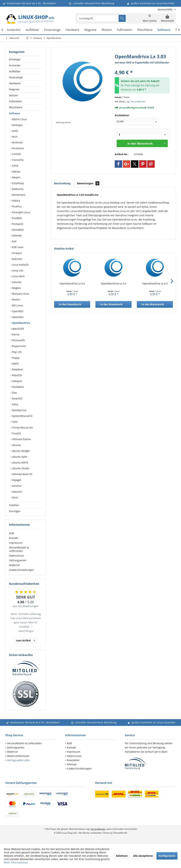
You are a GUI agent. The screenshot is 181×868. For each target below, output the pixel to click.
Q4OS (15, 364)
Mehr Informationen (16, 862)
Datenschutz (16, 556)
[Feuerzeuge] (52, 30)
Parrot (15, 334)
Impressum (16, 543)
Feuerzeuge (16, 77)
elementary (18, 195)
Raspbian (17, 369)
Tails (14, 422)
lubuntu (16, 282)
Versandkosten (98, 829)
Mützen (14, 95)
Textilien (14, 505)
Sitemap (72, 764)
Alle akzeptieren (143, 856)
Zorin (15, 497)
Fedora (16, 201)
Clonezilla (17, 160)
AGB (11, 533)
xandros (16, 486)
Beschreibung (62, 183)
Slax (14, 393)
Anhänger (15, 59)
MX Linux (17, 305)
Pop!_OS (16, 352)
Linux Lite (17, 270)
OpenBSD (17, 311)
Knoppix (17, 253)
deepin (16, 177)
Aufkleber (15, 71)
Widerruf (14, 565)
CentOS (16, 154)
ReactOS (17, 375)
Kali (14, 241)
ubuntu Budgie (21, 451)
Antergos (17, 125)
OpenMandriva (21, 323)
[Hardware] (72, 30)
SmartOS (17, 398)
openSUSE (18, 329)
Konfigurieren (167, 856)
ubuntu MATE (20, 462)
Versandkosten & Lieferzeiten (19, 549)
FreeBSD (17, 218)
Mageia (16, 288)
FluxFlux (16, 206)
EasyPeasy (18, 183)
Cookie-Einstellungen (21, 570)
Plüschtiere (16, 107)
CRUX (15, 166)
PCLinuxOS (18, 340)
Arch (14, 137)
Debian (16, 172)
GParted (16, 236)
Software (14, 113)
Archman (17, 142)
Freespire (17, 224)
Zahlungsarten (18, 560)
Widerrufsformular (18, 756)
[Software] (164, 30)
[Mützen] (107, 30)
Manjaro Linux (20, 294)
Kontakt (14, 538)
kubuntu (17, 259)
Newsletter (73, 760)
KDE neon (17, 247)
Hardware (15, 83)
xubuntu (17, 492)
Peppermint (19, 346)
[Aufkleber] (32, 30)
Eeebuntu (17, 189)
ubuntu (16, 445)
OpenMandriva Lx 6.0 (72, 283)
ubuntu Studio (20, 468)
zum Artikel (26, 640)
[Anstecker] (14, 30)
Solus (15, 404)
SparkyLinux (19, 410)
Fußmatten (15, 101)
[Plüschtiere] (145, 30)
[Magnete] (90, 30)
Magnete (14, 89)
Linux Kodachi (20, 265)
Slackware (18, 387)
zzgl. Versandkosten (135, 101)
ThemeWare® (120, 833)
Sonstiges (15, 511)
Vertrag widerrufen (18, 760)
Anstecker (15, 65)
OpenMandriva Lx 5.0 (114, 283)
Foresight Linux (21, 212)
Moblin (16, 300)
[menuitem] (165, 9)
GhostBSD (17, 230)
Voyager (16, 480)
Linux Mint (18, 276)
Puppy (15, 358)
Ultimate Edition (21, 439)
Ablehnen (122, 856)
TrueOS (16, 433)
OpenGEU (17, 317)
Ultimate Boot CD (22, 474)
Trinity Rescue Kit (22, 428)
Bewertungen (88, 183)
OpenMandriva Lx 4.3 (155, 283)
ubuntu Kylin (19, 457)
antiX (15, 131)
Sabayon (17, 381)
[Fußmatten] (125, 30)
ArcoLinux (17, 148)
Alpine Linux (19, 119)
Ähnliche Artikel (64, 249)
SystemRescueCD (22, 416)
